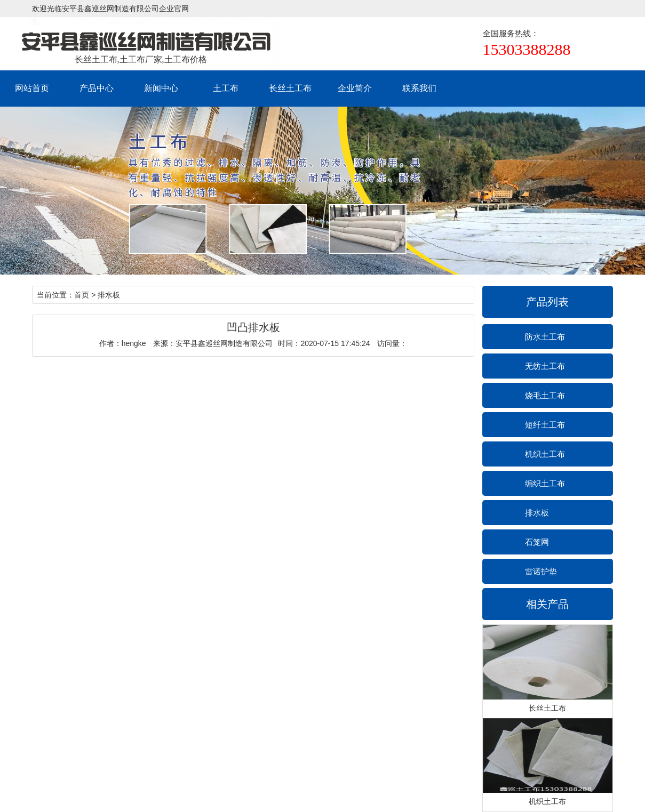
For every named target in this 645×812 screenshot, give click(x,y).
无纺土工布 (545, 366)
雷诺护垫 (541, 571)
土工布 (226, 88)
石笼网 (537, 542)
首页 (82, 295)
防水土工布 (545, 337)
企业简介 (355, 88)
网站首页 (32, 88)
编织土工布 (545, 483)
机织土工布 (545, 454)
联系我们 (419, 88)
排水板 (537, 513)
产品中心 (97, 88)
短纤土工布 (545, 425)
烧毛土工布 (545, 395)
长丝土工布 (290, 88)
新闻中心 (161, 88)
